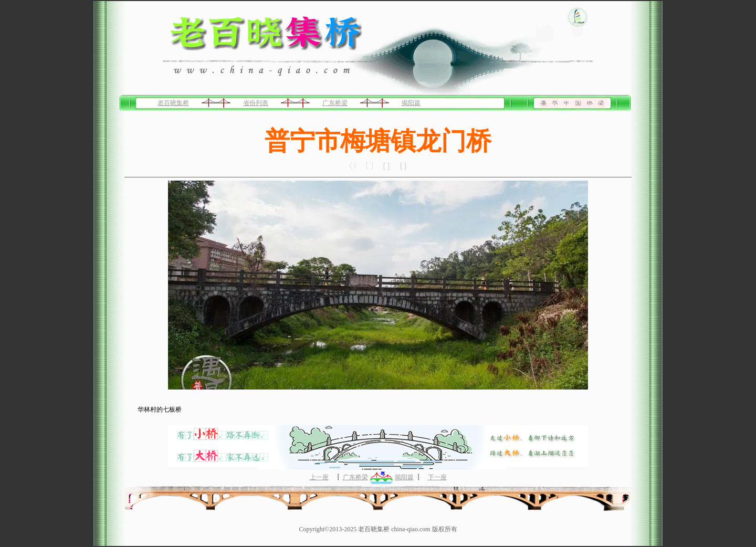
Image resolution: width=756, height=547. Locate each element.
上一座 (319, 477)
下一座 (437, 477)
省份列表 (256, 103)
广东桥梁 (335, 103)
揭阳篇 (411, 103)
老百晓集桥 (173, 103)
